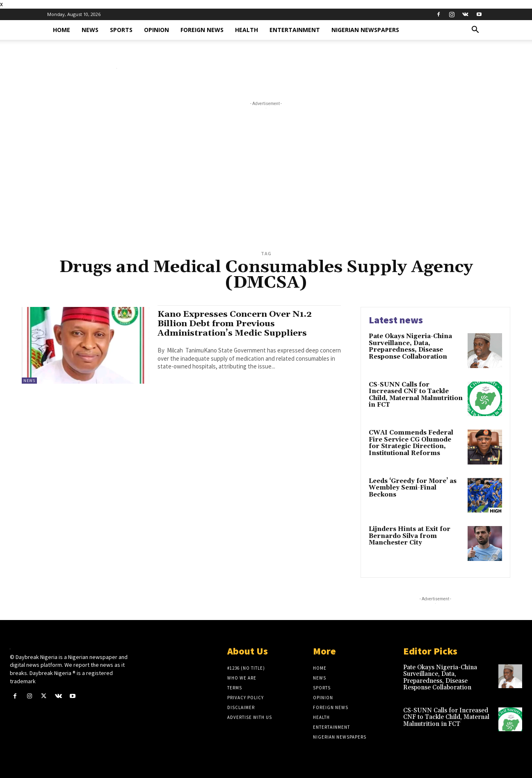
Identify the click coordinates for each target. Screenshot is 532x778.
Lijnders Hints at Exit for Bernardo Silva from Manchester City (410, 536)
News (90, 30)
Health (247, 30)
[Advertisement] (266, 186)
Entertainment (295, 30)
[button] (475, 31)
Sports (121, 30)
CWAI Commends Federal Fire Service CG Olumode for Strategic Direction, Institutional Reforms (411, 443)
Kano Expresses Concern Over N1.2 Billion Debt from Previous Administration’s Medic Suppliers (235, 324)
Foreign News (202, 30)
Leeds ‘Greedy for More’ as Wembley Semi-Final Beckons (413, 488)
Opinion (156, 30)
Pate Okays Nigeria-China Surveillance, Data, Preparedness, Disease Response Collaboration (410, 347)
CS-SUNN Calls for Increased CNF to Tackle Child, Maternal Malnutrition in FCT (416, 395)
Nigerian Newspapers (365, 30)
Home (62, 30)
